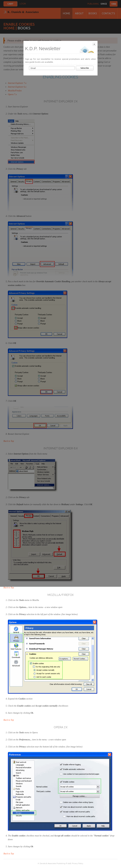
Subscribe (85, 68)
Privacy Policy (78, 864)
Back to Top (9, 588)
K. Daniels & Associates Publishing (52, 864)
